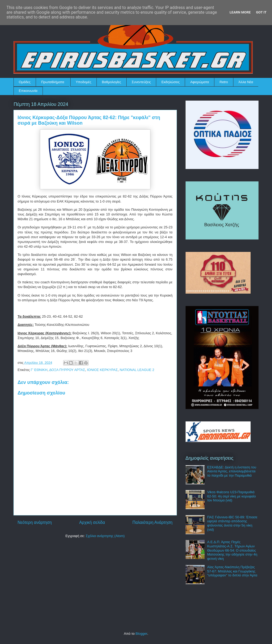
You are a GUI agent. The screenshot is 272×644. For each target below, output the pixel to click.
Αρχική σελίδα (92, 522)
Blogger (141, 634)
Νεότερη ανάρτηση (35, 522)
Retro (224, 82)
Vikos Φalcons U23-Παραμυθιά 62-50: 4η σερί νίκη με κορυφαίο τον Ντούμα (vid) (232, 496)
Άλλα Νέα (246, 82)
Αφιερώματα (200, 82)
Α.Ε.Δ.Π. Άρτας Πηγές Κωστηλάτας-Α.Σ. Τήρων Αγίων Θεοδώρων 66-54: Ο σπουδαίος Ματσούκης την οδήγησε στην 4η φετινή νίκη (232, 550)
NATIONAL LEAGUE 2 (137, 370)
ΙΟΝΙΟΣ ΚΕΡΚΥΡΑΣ (102, 370)
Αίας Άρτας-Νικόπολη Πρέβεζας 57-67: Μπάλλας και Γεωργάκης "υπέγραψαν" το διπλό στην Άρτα (232, 571)
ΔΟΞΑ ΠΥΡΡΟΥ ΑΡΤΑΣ (67, 370)
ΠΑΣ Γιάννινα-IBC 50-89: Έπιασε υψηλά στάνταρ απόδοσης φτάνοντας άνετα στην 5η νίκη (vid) (232, 523)
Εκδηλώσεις (171, 82)
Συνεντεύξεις (141, 82)
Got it (261, 12)
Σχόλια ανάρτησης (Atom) (105, 536)
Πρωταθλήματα (52, 82)
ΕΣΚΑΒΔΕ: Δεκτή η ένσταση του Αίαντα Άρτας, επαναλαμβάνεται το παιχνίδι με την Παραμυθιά (232, 471)
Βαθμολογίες (111, 82)
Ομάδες (25, 82)
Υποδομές (83, 82)
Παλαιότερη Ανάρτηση (153, 522)
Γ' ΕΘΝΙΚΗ (39, 370)
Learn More (240, 12)
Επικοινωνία (28, 91)
